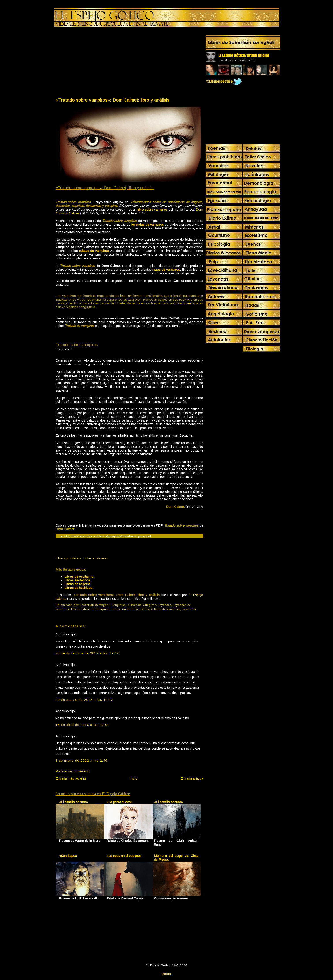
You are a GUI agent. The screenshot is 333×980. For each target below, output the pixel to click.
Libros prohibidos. (69, 558)
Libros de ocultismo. (79, 576)
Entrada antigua (192, 778)
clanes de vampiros (142, 605)
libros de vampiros (96, 609)
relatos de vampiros (166, 609)
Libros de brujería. (78, 584)
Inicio (133, 778)
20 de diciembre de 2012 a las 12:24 (87, 653)
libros (76, 609)
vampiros (189, 609)
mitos (116, 609)
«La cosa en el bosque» (124, 856)
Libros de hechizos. (79, 588)
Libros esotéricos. (78, 580)
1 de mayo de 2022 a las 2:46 (81, 760)
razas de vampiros (136, 609)
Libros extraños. (97, 558)
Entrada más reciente (71, 778)
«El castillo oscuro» (73, 802)
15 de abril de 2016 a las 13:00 (83, 725)
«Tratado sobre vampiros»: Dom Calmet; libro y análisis (112, 100)
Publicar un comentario (72, 771)
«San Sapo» (68, 856)
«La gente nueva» (119, 802)
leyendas (165, 605)
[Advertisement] (92, 63)
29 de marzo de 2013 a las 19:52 (84, 700)
